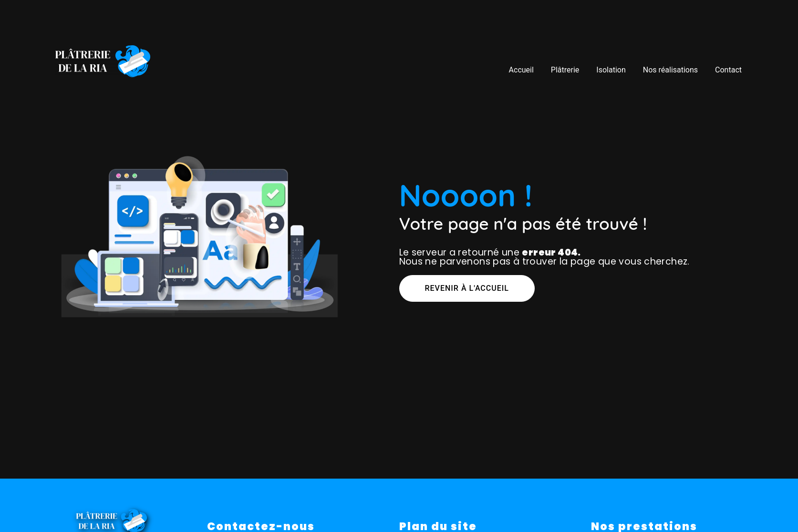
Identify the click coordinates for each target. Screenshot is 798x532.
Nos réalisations (670, 69)
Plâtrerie (565, 69)
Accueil (521, 69)
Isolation (611, 69)
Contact (728, 69)
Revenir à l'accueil (467, 288)
